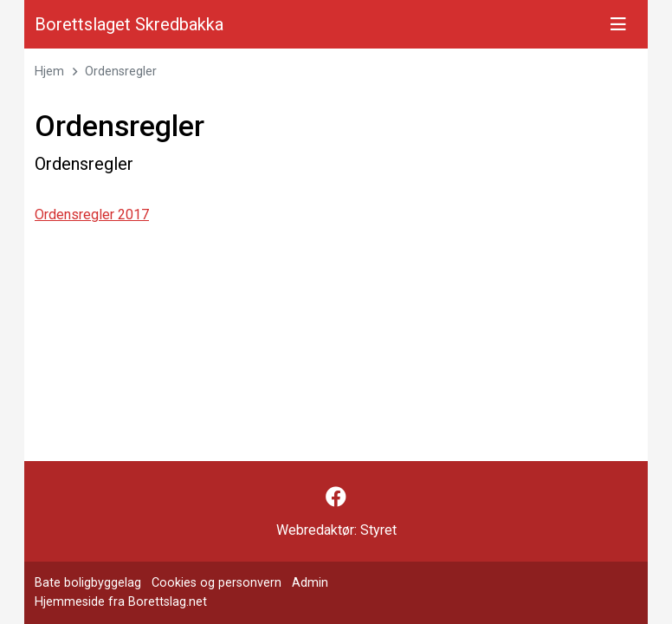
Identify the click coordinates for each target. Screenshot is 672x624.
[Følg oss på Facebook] (336, 497)
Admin (310, 583)
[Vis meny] (618, 24)
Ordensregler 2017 (92, 214)
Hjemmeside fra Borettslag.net (121, 602)
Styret (378, 530)
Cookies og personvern (216, 583)
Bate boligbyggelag (88, 583)
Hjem (49, 71)
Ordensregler (121, 71)
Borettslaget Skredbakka (129, 24)
